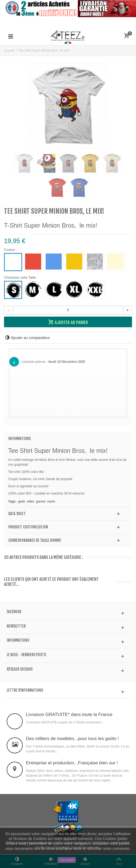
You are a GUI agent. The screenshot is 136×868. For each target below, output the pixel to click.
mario (51, 501)
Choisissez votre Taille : (22, 278)
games (41, 501)
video (31, 501)
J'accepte (67, 860)
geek (22, 501)
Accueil (9, 50)
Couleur (10, 250)
